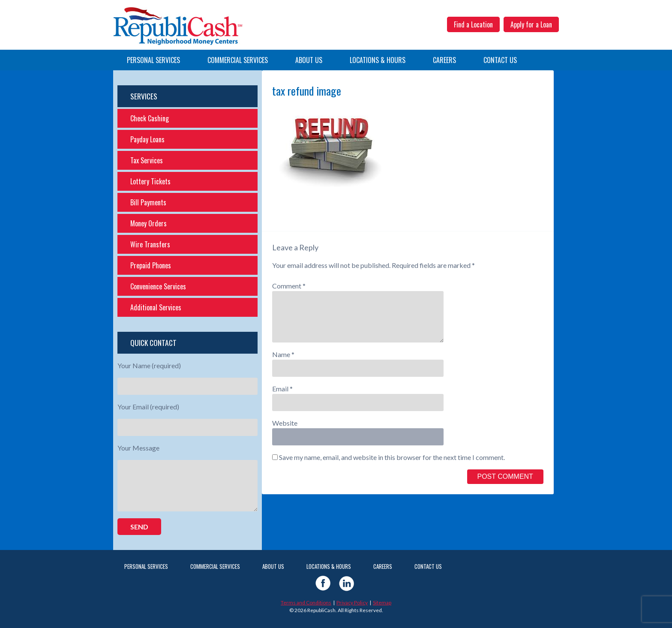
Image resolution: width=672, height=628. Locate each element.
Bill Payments (148, 202)
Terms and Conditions (306, 602)
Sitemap (382, 602)
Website (285, 423)
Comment (289, 286)
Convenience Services (158, 286)
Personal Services (153, 60)
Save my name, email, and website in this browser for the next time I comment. (392, 457)
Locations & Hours (378, 60)
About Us (309, 60)
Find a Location (473, 24)
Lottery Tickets (150, 181)
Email (282, 389)
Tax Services (147, 160)
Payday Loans (147, 139)
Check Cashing (150, 118)
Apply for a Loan (531, 24)
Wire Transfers (150, 244)
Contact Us (500, 60)
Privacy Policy (352, 602)
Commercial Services (238, 60)
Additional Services (156, 307)
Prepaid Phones (151, 265)
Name (283, 354)
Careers (444, 60)
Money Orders (148, 223)
